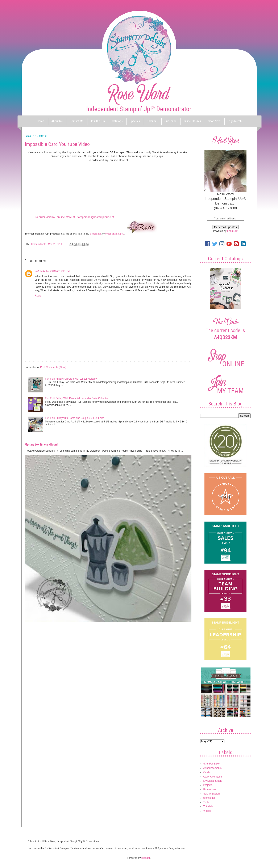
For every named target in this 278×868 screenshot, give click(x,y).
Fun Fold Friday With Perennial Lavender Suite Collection (77, 398)
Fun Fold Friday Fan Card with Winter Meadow (71, 379)
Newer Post (32, 361)
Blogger (146, 858)
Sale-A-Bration (212, 794)
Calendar (152, 121)
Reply (38, 296)
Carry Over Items (213, 777)
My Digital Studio (213, 781)
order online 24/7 (115, 234)
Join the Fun (98, 121)
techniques (209, 798)
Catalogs (117, 121)
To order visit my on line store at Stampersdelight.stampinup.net (74, 217)
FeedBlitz (232, 231)
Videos (207, 811)
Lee (37, 271)
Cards (207, 772)
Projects (208, 785)
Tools (206, 802)
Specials (135, 121)
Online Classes (192, 121)
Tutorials (208, 806)
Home (41, 121)
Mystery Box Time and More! (41, 444)
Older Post (184, 361)
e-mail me (95, 234)
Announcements (213, 768)
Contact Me (77, 121)
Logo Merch (235, 121)
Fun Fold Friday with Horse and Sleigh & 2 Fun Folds (75, 418)
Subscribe (171, 121)
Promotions (210, 789)
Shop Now (214, 121)
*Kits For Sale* (212, 764)
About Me (57, 121)
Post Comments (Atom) (53, 367)
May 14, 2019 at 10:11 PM (55, 271)
